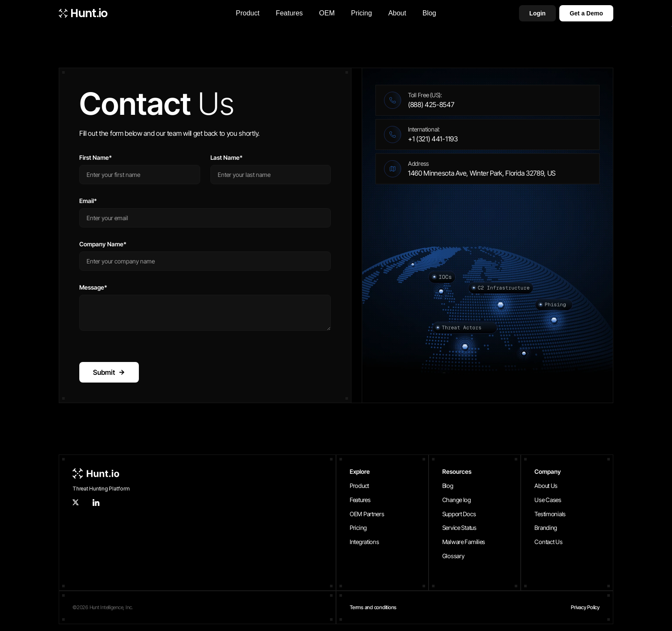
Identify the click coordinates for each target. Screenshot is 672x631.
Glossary (453, 556)
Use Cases (548, 500)
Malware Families (464, 542)
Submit (109, 372)
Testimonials (550, 514)
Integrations (364, 542)
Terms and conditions (373, 607)
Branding (546, 528)
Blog (448, 486)
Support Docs (459, 514)
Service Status (459, 528)
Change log (457, 500)
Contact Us (548, 542)
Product (359, 486)
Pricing (358, 528)
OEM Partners (367, 514)
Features (360, 500)
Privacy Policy (585, 607)
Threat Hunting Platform (101, 489)
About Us (546, 486)
